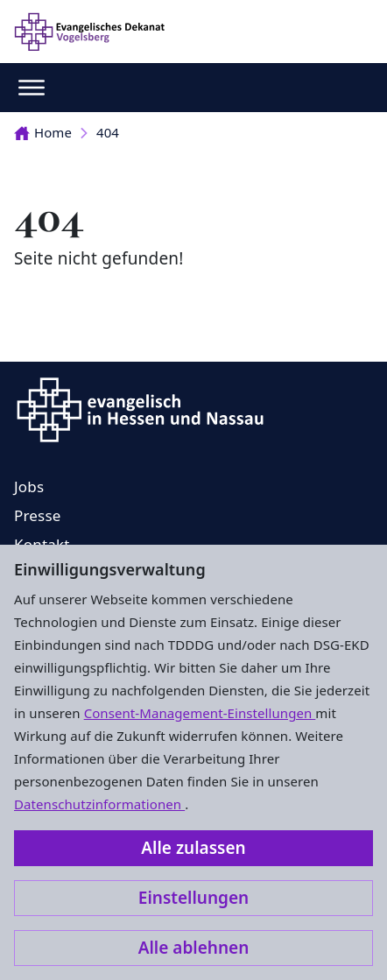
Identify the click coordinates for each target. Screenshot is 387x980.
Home (43, 132)
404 (108, 132)
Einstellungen (193, 898)
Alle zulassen (193, 848)
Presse (38, 515)
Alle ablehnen (194, 948)
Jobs (29, 486)
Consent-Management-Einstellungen (200, 713)
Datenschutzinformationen (99, 804)
